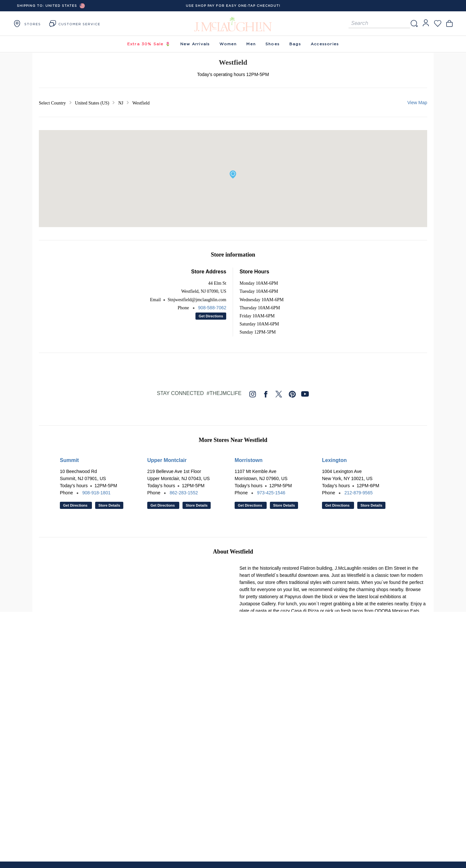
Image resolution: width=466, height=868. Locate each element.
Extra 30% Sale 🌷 (149, 44)
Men (251, 44)
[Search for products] (379, 23)
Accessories (325, 44)
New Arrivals (195, 44)
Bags (295, 44)
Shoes (272, 44)
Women (228, 44)
